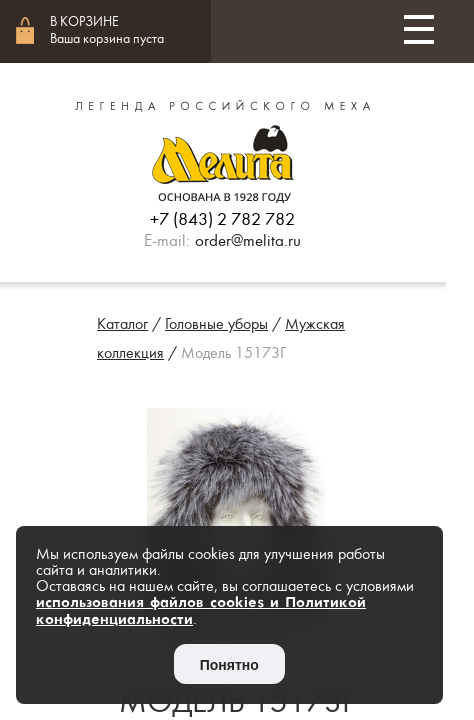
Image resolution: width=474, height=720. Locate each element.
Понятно (229, 665)
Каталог (122, 324)
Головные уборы (216, 324)
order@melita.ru (248, 241)
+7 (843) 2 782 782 (222, 219)
